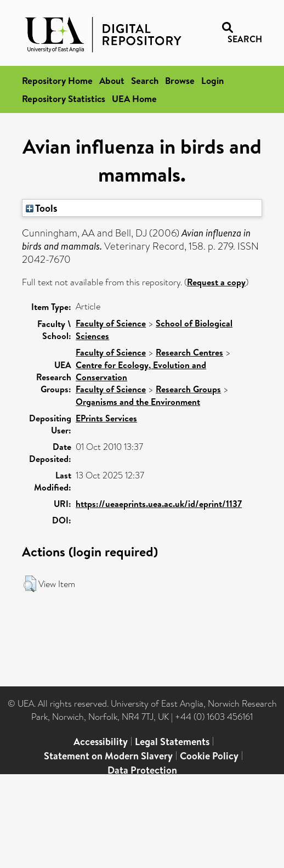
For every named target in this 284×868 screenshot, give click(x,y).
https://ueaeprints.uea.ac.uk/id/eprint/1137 (159, 504)
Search (145, 80)
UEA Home (134, 98)
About (112, 80)
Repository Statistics (64, 98)
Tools (42, 208)
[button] (30, 584)
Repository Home (57, 80)
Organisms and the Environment (138, 402)
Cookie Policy (209, 756)
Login (212, 80)
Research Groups (188, 389)
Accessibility (101, 742)
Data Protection (142, 770)
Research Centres (189, 352)
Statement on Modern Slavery (108, 756)
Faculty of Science (111, 323)
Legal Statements (172, 742)
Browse (180, 80)
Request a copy (216, 282)
